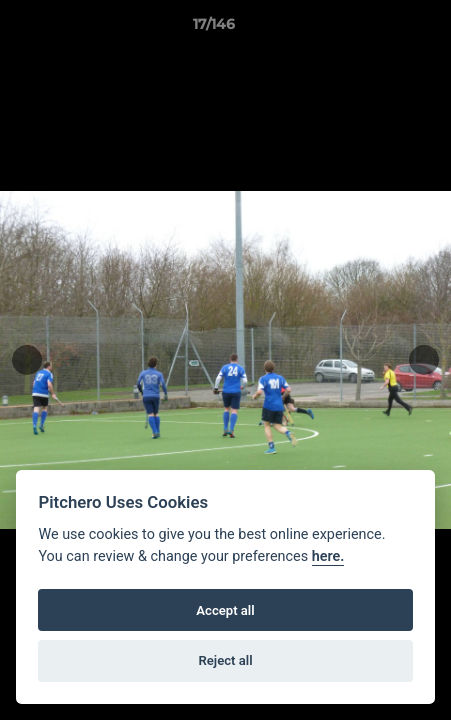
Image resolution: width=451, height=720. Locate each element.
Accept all (225, 610)
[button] (379, 29)
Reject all (225, 660)
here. (328, 556)
